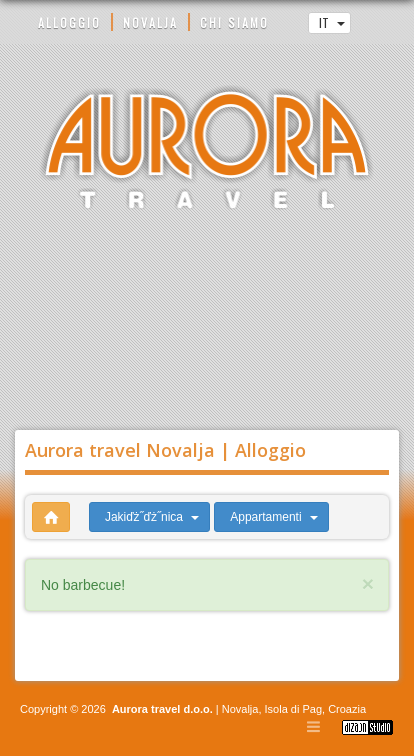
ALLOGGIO (69, 22)
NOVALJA (150, 22)
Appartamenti (274, 517)
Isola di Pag (293, 709)
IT (332, 22)
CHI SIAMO (234, 22)
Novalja (239, 709)
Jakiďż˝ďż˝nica (152, 517)
